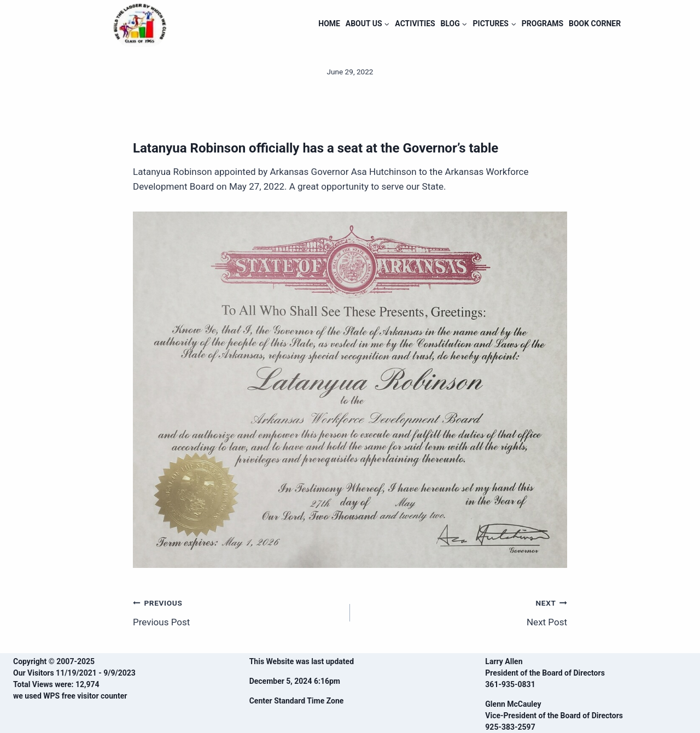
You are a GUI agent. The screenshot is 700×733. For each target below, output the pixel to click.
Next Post (463, 611)
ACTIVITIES (415, 24)
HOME (329, 24)
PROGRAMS (542, 24)
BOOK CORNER (595, 24)
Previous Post (237, 611)
